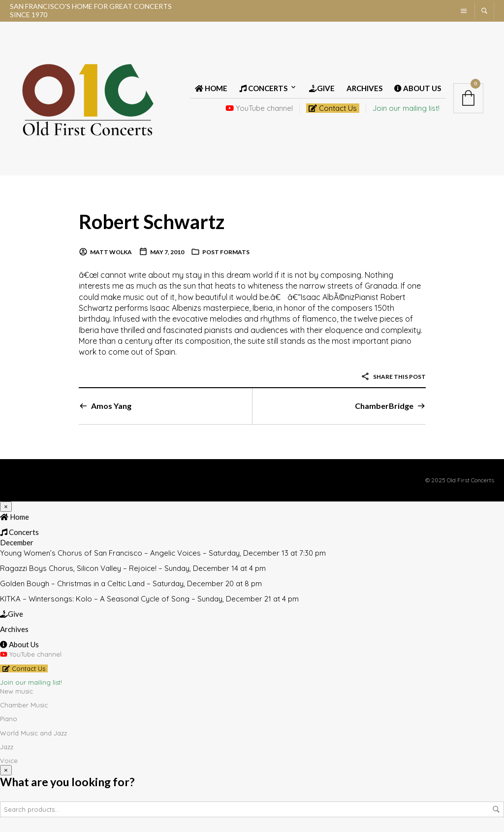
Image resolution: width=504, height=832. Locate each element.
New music (16, 691)
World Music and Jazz (33, 733)
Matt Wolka (111, 252)
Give (322, 88)
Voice (9, 761)
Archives (364, 88)
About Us (418, 88)
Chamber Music (24, 705)
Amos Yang (111, 406)
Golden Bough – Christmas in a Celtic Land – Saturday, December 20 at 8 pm (131, 583)
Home (211, 88)
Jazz (7, 747)
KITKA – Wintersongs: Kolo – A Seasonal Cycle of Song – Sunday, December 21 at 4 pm (149, 599)
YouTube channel (259, 108)
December (17, 542)
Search (496, 809)
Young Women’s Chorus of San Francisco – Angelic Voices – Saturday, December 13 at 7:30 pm (163, 553)
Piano (9, 719)
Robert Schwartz (152, 221)
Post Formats (226, 252)
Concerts (263, 88)
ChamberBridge (384, 406)
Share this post (393, 377)
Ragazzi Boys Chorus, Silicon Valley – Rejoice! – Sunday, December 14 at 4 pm (133, 568)
